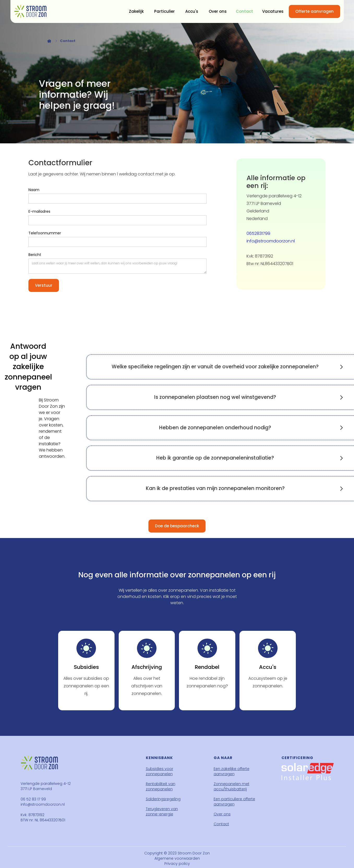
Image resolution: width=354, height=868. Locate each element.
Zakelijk (136, 11)
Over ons (218, 11)
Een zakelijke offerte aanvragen (232, 771)
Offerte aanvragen (314, 11)
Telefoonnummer (45, 233)
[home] (30, 11)
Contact (244, 11)
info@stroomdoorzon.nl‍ (271, 241)
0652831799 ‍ (258, 233)
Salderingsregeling (163, 799)
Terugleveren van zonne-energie (162, 811)
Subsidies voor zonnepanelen (160, 771)
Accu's (192, 11)
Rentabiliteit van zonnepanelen (161, 786)
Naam (34, 190)
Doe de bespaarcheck (177, 526)
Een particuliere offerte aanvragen (234, 802)
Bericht (35, 255)
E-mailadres (39, 211)
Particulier (164, 11)
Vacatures (273, 11)
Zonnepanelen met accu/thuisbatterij (232, 786)
